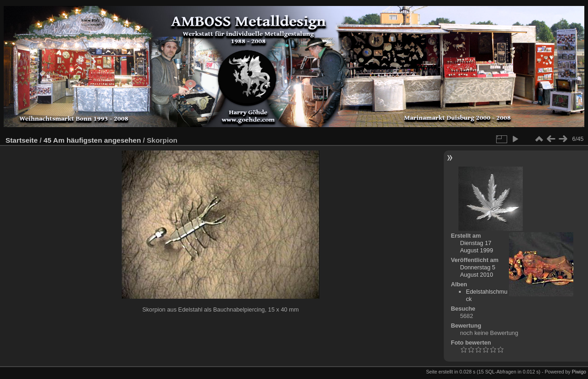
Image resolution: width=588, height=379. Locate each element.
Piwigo (579, 372)
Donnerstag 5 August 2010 (478, 271)
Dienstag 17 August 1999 (476, 247)
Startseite (22, 140)
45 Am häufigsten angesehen (92, 140)
